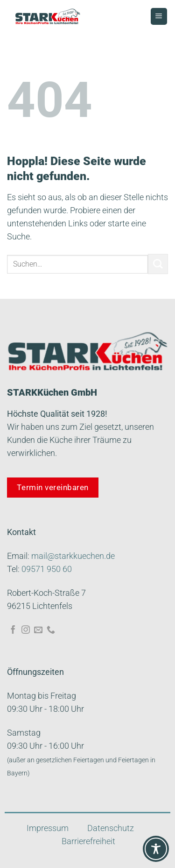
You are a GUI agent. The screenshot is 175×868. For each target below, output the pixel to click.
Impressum (48, 828)
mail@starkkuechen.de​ (73, 556)
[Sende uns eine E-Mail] (38, 630)
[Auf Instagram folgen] (26, 630)
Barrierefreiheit (88, 841)
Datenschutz (111, 828)
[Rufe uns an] (51, 630)
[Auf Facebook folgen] (13, 630)
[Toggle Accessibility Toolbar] (156, 849)
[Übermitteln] (158, 264)
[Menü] (159, 16)
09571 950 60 (47, 569)
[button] (17, 851)
